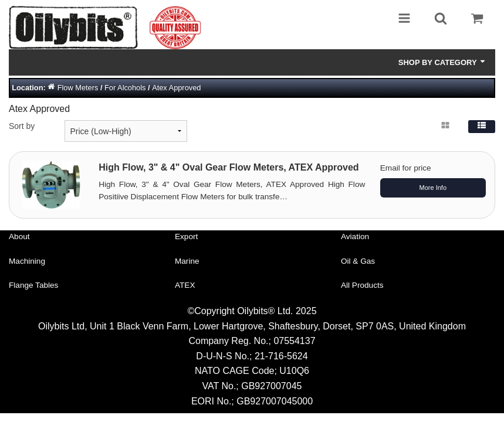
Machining (27, 261)
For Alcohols (125, 88)
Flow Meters (78, 88)
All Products (362, 285)
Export (186, 236)
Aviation (355, 236)
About (19, 236)
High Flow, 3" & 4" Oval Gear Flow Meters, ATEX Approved (229, 167)
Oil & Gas (358, 261)
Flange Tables (33, 285)
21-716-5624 (281, 356)
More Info (433, 188)
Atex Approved (176, 88)
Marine (187, 261)
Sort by (22, 126)
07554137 (294, 341)
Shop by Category (442, 62)
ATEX (185, 285)
